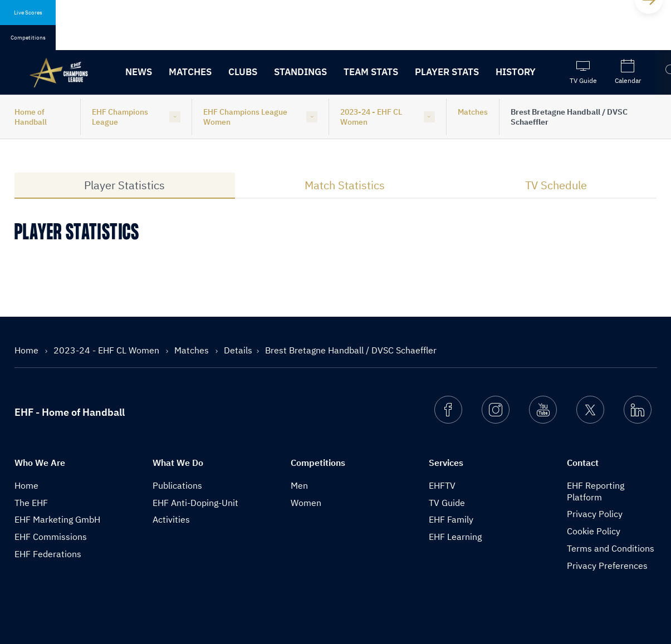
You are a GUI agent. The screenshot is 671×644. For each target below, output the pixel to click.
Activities (171, 519)
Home (28, 350)
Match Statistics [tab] (345, 185)
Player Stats (447, 72)
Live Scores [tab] (28, 13)
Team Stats (371, 72)
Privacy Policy (595, 514)
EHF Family (451, 519)
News (139, 72)
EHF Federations (48, 554)
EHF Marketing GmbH (57, 519)
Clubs (243, 72)
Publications (177, 485)
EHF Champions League (120, 117)
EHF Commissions (51, 537)
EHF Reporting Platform (596, 491)
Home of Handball (31, 117)
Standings (300, 72)
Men (299, 485)
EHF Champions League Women (245, 117)
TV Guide (447, 503)
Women (306, 503)
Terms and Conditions (611, 548)
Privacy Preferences (607, 566)
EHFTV (442, 485)
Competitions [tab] (28, 38)
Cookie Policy (594, 531)
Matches (190, 72)
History (516, 72)
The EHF (31, 503)
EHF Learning (455, 537)
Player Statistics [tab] (124, 185)
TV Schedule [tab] (556, 185)
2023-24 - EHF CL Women (371, 117)
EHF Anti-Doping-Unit (195, 503)
